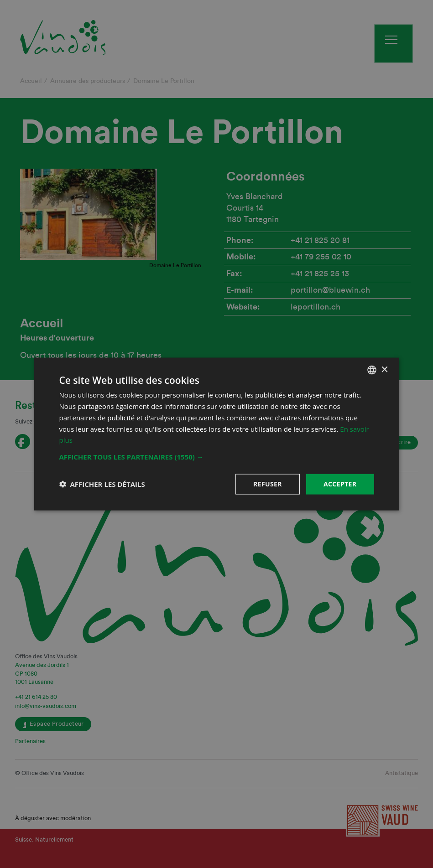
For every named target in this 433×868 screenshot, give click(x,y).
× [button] (384, 369)
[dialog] (216, 434)
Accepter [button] (340, 484)
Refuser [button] (268, 484)
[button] (217, 457)
